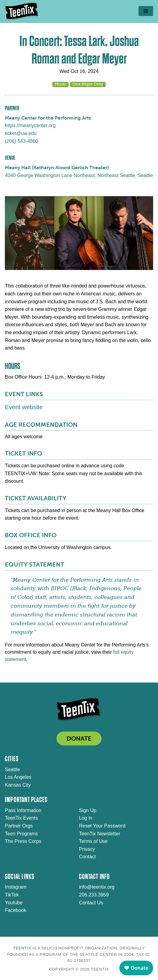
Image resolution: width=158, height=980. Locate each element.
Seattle (12, 770)
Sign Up (88, 810)
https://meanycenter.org (30, 125)
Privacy (87, 849)
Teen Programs (21, 834)
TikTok (12, 895)
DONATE (79, 738)
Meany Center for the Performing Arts (48, 118)
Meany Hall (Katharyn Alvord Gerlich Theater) (57, 168)
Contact (87, 857)
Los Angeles (18, 777)
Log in (86, 818)
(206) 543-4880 (21, 141)
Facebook (15, 910)
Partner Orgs (19, 826)
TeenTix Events (21, 818)
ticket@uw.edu (21, 133)
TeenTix (22, 948)
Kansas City (18, 785)
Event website (24, 407)
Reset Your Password (102, 826)
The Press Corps (23, 841)
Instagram (16, 887)
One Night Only (88, 84)
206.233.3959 (94, 895)
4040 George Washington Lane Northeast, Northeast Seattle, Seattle (79, 175)
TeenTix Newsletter (100, 834)
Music (60, 84)
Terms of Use (93, 841)
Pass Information (23, 810)
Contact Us (91, 903)
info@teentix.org (97, 887)
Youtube (14, 903)
